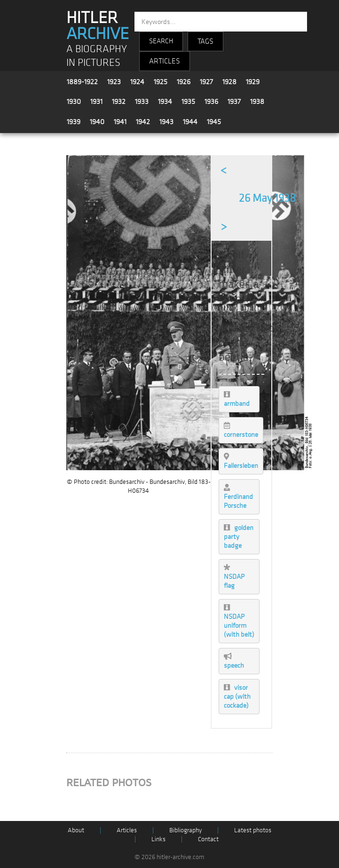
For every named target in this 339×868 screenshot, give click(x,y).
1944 (190, 122)
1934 (165, 102)
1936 (211, 102)
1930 (74, 102)
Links (158, 839)
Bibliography (185, 830)
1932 (119, 102)
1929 (253, 82)
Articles (127, 830)
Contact (208, 839)
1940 (97, 122)
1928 (229, 82)
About (76, 830)
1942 (143, 122)
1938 (257, 102)
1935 (188, 102)
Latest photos (253, 830)
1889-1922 (82, 82)
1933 (142, 102)
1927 (206, 82)
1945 (214, 122)
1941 (120, 122)
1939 (74, 122)
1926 (184, 82)
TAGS (205, 41)
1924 (137, 82)
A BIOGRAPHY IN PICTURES (97, 56)
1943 (166, 122)
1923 (114, 82)
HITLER (98, 26)
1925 (161, 82)
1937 (234, 102)
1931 (96, 102)
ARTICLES (165, 61)
